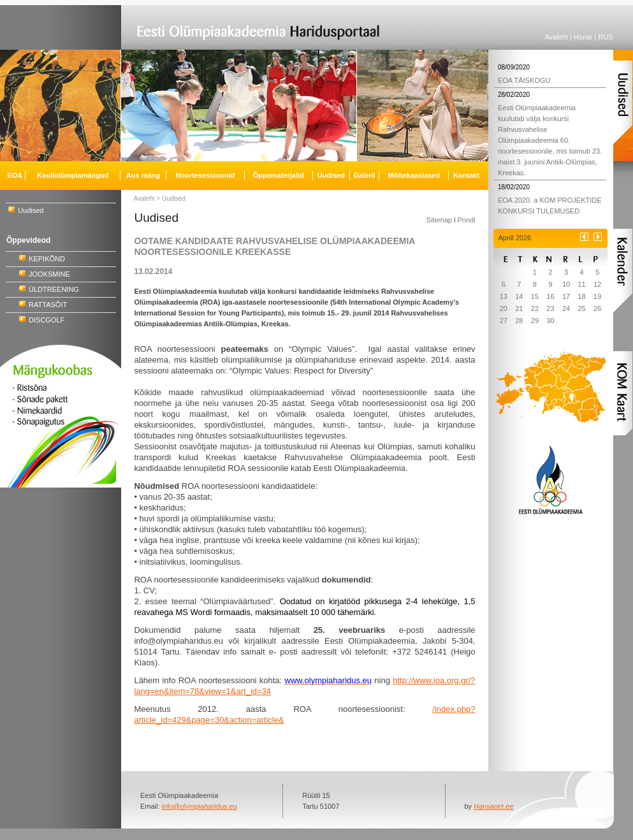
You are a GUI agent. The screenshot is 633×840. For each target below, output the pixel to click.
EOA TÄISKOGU (524, 80)
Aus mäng (143, 175)
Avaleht (556, 37)
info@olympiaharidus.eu (200, 806)
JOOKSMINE (49, 274)
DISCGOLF (47, 320)
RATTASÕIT (48, 305)
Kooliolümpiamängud (73, 175)
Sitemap (439, 220)
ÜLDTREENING (54, 289)
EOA (15, 175)
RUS (605, 37)
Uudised (31, 210)
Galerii (364, 175)
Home (583, 37)
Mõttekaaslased (414, 175)
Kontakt (466, 175)
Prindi (466, 220)
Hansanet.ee (493, 806)
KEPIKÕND (47, 259)
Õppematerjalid (279, 175)
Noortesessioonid (205, 175)
